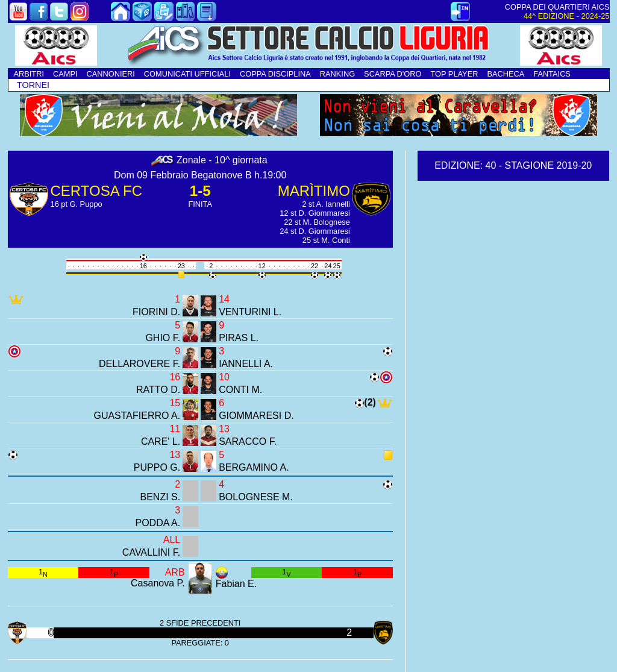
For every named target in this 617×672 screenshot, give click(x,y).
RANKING (337, 74)
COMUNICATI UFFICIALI (187, 74)
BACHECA (506, 74)
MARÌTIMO (314, 191)
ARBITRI (29, 74)
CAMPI (65, 74)
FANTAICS (552, 74)
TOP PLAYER (454, 74)
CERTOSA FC (96, 191)
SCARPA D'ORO (393, 74)
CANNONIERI (111, 74)
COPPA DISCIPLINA (275, 74)
